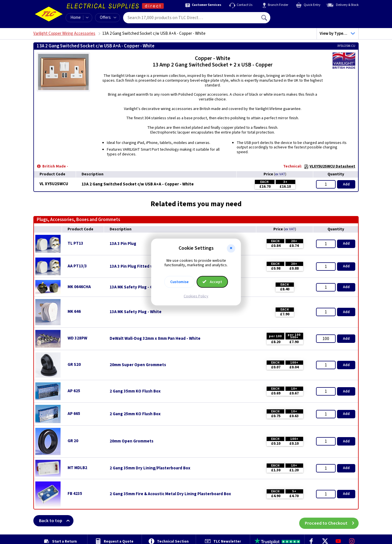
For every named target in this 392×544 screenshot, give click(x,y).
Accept (212, 282)
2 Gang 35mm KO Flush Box (135, 391)
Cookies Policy (196, 296)
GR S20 (74, 365)
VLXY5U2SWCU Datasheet (330, 166)
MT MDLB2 (77, 468)
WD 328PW (77, 338)
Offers (108, 18)
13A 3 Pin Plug (123, 244)
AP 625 (74, 391)
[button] (231, 248)
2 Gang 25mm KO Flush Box (135, 414)
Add (346, 184)
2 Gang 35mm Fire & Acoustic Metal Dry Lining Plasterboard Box (170, 494)
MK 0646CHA (79, 287)
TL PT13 (75, 243)
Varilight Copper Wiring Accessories (64, 34)
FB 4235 (75, 494)
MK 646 (74, 312)
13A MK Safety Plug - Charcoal (138, 287)
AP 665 (74, 414)
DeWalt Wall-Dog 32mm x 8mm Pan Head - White (155, 339)
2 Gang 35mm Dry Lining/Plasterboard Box (150, 468)
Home (76, 18)
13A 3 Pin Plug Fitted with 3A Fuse (142, 267)
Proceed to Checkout (332, 521)
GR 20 (73, 441)
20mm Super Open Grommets (138, 365)
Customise (179, 282)
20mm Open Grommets (132, 441)
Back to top (56, 521)
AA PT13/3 (77, 266)
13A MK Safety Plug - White (136, 312)
